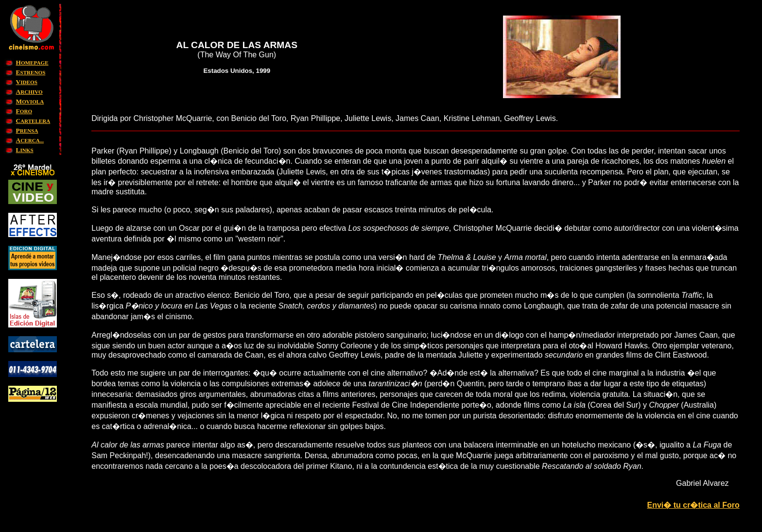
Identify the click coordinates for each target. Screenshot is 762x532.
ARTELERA (33, 121)
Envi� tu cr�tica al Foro (693, 505)
